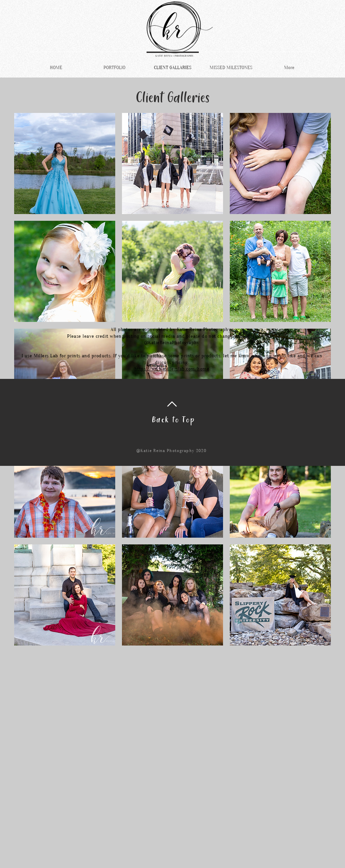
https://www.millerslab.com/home (172, 369)
